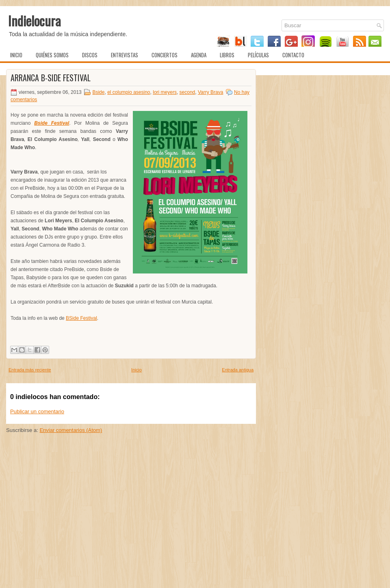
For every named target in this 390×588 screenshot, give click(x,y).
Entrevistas (125, 55)
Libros (227, 55)
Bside (98, 92)
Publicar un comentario (37, 411)
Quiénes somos (52, 55)
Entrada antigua (238, 370)
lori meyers (165, 92)
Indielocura (35, 21)
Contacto (293, 55)
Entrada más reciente (30, 370)
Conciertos (165, 55)
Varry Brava (210, 92)
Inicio (16, 55)
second (187, 92)
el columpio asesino (129, 92)
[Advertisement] (131, 525)
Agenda (199, 55)
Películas (258, 55)
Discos (90, 55)
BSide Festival (81, 318)
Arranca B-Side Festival (51, 78)
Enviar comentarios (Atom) (71, 430)
